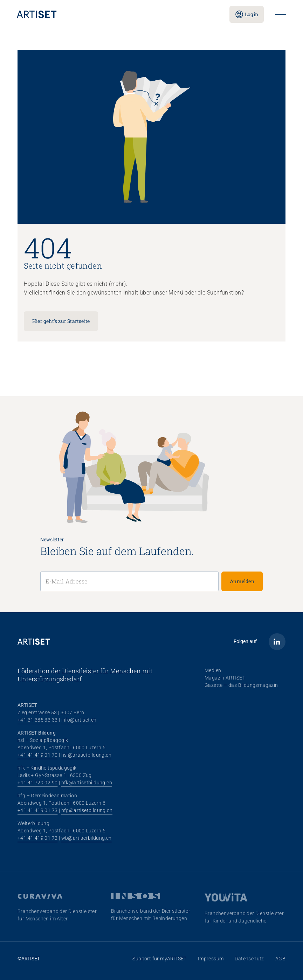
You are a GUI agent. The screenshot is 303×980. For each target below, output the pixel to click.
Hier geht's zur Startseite (61, 321)
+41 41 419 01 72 (37, 838)
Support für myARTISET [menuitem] (159, 959)
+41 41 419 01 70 (37, 755)
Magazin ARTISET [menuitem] (225, 678)
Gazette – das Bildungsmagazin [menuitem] (241, 685)
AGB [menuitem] (280, 959)
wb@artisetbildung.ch (87, 838)
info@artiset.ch (79, 720)
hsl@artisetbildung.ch (86, 755)
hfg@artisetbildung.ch (87, 810)
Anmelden (242, 581)
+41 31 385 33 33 (37, 720)
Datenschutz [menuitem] (249, 959)
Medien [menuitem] (213, 670)
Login (247, 14)
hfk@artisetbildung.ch (87, 783)
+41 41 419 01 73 (37, 810)
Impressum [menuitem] (211, 959)
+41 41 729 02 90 (37, 783)
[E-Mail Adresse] (129, 581)
